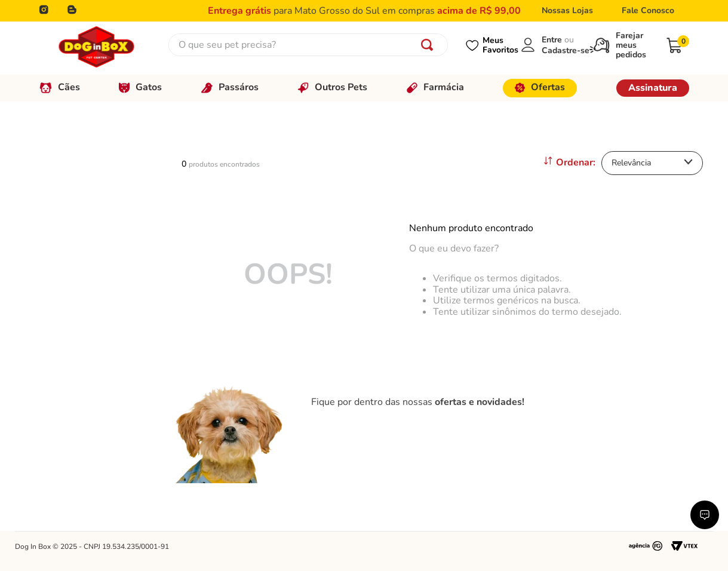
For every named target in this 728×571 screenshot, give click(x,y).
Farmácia (435, 87)
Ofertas (540, 87)
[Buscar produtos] (429, 45)
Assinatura (653, 88)
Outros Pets (332, 87)
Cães (60, 87)
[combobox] (308, 45)
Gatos (140, 87)
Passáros (230, 87)
